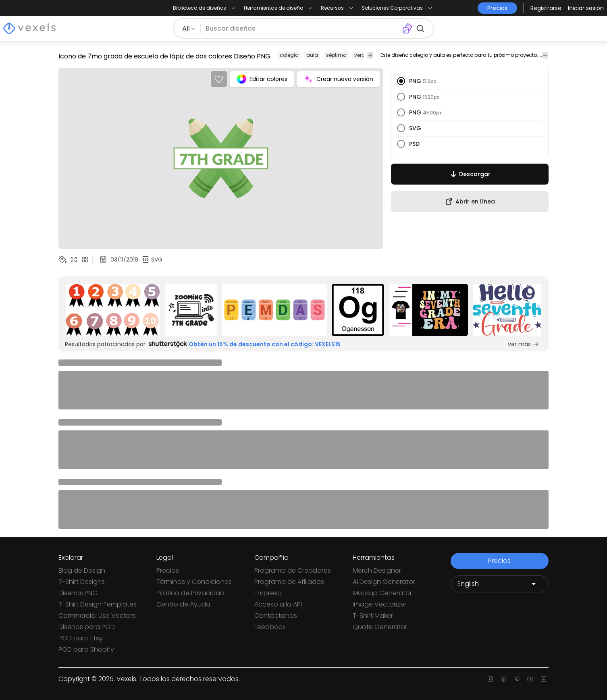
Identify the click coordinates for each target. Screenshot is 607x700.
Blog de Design (82, 570)
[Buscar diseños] (301, 29)
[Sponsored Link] (113, 310)
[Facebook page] (504, 679)
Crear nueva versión (338, 79)
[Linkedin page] (544, 679)
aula (312, 55)
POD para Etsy (81, 638)
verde (361, 55)
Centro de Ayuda (183, 604)
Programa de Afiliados (289, 582)
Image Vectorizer (379, 604)
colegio (289, 55)
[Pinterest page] (517, 679)
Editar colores (262, 79)
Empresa (268, 593)
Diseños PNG (78, 593)
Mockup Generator (382, 593)
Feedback (270, 627)
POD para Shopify (86, 649)
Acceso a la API (278, 604)
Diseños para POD (87, 627)
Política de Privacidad (190, 593)
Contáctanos (276, 616)
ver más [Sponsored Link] (523, 344)
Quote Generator (380, 627)
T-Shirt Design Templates (98, 604)
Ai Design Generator (384, 582)
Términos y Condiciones (194, 582)
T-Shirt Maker (373, 616)
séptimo (336, 55)
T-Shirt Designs (82, 582)
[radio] (401, 81)
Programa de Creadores (293, 570)
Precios (168, 570)
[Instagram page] (490, 679)
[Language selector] (500, 584)
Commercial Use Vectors (97, 616)
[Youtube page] (530, 679)
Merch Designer (377, 570)
